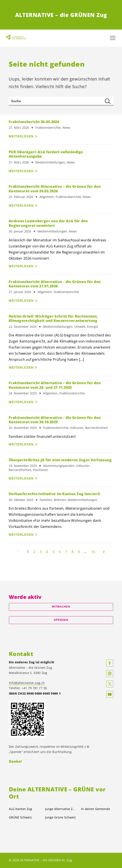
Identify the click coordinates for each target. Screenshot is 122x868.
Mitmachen (61, 607)
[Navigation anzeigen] (113, 38)
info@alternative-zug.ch (27, 683)
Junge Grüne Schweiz (60, 817)
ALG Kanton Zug (20, 809)
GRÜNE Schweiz (20, 817)
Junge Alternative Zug (61, 809)
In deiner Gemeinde (96, 809)
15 (93, 552)
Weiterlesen (21, 136)
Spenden (61, 620)
